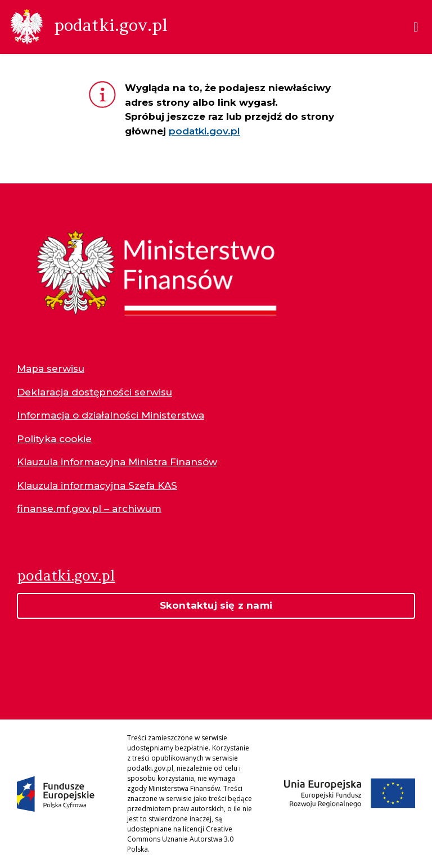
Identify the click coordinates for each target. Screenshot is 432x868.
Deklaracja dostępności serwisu (94, 392)
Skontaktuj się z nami (216, 605)
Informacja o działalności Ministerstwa (111, 415)
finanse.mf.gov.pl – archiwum (89, 509)
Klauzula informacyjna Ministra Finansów (117, 462)
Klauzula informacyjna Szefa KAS (97, 485)
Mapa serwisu (51, 368)
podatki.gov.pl (204, 131)
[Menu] (416, 27)
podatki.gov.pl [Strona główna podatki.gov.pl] (66, 575)
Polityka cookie (54, 439)
